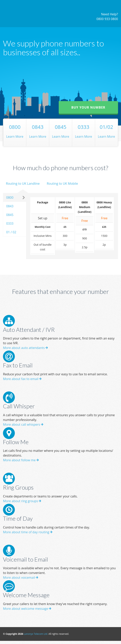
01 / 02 (11, 232)
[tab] (23, 187)
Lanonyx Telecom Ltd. (36, 634)
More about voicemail (21, 578)
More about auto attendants (25, 348)
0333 (10, 223)
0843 (10, 206)
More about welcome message (27, 609)
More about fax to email (22, 379)
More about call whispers (23, 424)
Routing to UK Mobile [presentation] (62, 184)
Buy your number (88, 107)
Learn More (15, 131)
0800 (10, 197)
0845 (10, 215)
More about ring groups (22, 501)
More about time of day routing (28, 532)
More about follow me (21, 460)
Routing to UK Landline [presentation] (23, 184)
